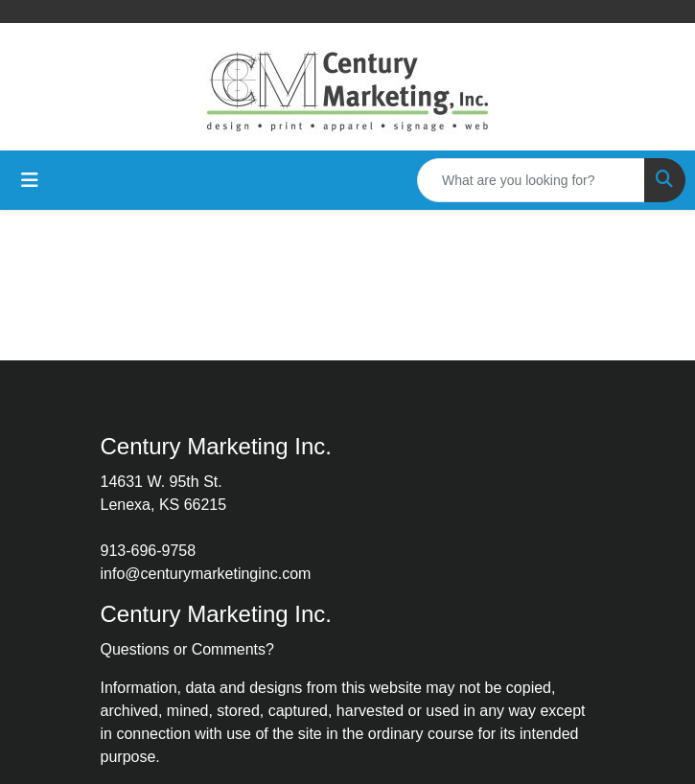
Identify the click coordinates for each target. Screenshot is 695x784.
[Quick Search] (531, 180)
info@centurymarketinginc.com (206, 574)
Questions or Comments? (187, 649)
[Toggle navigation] (30, 180)
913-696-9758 (149, 551)
